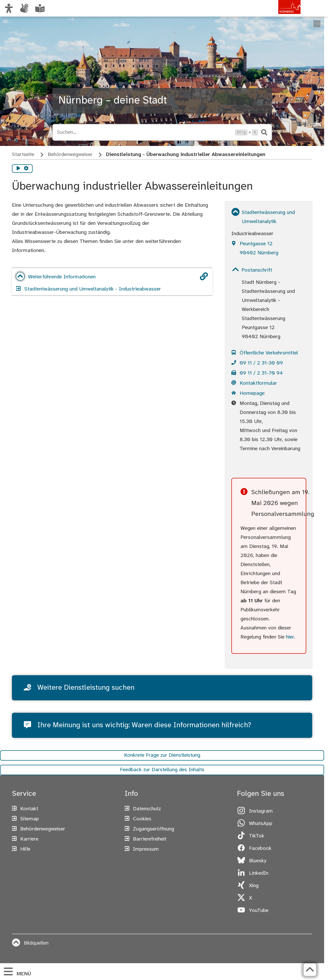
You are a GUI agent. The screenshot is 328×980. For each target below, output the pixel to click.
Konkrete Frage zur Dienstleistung (162, 755)
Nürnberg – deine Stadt (113, 101)
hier (290, 637)
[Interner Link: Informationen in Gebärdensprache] (24, 8)
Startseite (23, 155)
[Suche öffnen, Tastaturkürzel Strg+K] (145, 132)
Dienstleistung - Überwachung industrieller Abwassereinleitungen (186, 155)
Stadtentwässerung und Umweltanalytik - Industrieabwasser (88, 289)
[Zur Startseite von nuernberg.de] (279, 14)
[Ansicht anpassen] (9, 8)
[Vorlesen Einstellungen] (26, 169)
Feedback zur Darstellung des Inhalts (162, 770)
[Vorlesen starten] (18, 169)
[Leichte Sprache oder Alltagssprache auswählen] (40, 8)
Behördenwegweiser (70, 155)
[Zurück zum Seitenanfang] (310, 970)
